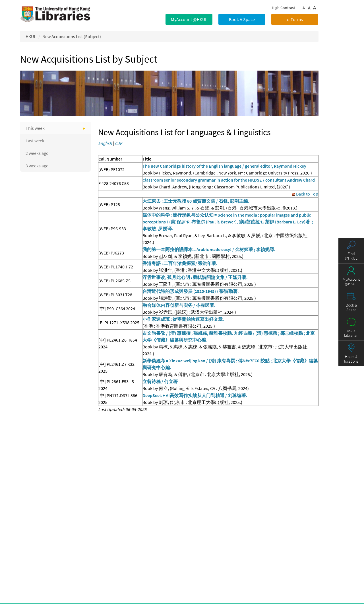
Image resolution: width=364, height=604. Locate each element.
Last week (35, 141)
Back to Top (305, 194)
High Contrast (284, 8)
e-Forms (295, 19)
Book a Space (351, 307)
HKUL (31, 36)
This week (35, 128)
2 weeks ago (37, 153)
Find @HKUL (351, 256)
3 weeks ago (37, 166)
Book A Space (242, 19)
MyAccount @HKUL (189, 19)
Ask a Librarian (351, 333)
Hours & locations (351, 359)
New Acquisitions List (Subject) (72, 36)
